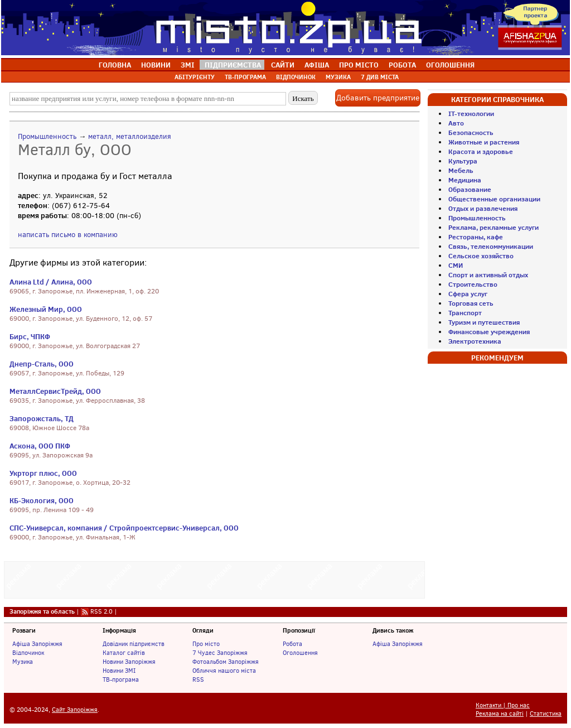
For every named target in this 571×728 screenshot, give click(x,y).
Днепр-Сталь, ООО (42, 364)
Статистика (546, 714)
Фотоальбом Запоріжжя (226, 662)
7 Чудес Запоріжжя (220, 653)
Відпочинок (28, 653)
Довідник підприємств (134, 644)
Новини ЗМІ (119, 671)
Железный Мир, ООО (46, 309)
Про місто (206, 644)
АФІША (317, 65)
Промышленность (47, 136)
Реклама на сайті (500, 714)
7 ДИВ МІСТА (380, 77)
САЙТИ (283, 65)
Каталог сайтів (124, 653)
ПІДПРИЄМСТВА (233, 65)
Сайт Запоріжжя (75, 710)
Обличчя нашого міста (224, 671)
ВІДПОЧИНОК (296, 77)
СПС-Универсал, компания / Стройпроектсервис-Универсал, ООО (124, 528)
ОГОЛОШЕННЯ (450, 65)
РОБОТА (402, 65)
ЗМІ (188, 65)
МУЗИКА (338, 77)
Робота (292, 644)
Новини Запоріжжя (129, 662)
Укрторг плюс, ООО (43, 473)
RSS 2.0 (101, 611)
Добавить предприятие (378, 98)
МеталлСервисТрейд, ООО (55, 391)
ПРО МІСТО (359, 65)
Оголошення (300, 653)
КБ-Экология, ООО (42, 500)
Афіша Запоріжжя (37, 644)
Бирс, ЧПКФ (30, 336)
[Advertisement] (215, 578)
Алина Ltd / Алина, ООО (51, 282)
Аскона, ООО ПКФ (40, 446)
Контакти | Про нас (503, 705)
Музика (23, 662)
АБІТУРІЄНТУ (195, 77)
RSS (198, 679)
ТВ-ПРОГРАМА (245, 77)
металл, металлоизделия (130, 136)
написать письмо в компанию (68, 235)
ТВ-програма (121, 679)
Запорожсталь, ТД (42, 418)
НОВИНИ (156, 65)
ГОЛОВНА (115, 65)
